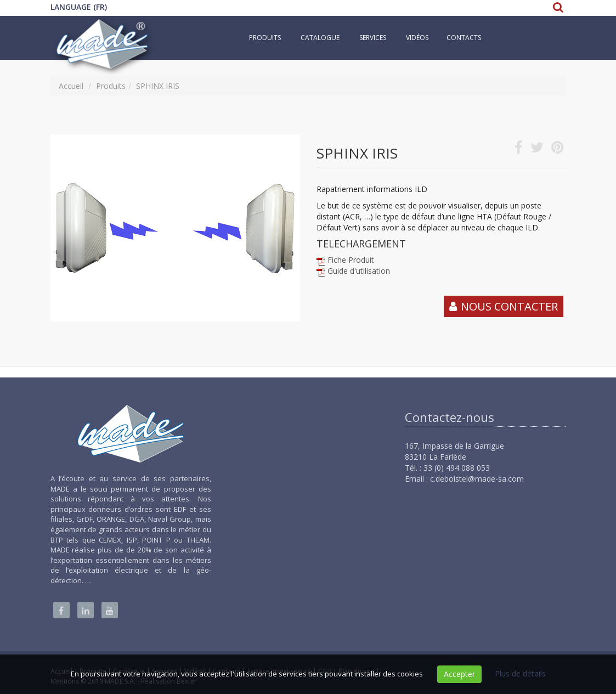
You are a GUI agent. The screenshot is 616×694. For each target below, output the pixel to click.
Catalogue (320, 38)
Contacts (464, 38)
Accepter (459, 674)
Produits (265, 38)
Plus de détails (520, 673)
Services (373, 38)
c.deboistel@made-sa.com (477, 479)
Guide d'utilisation (359, 271)
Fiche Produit (351, 260)
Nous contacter (509, 306)
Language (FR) (79, 7)
